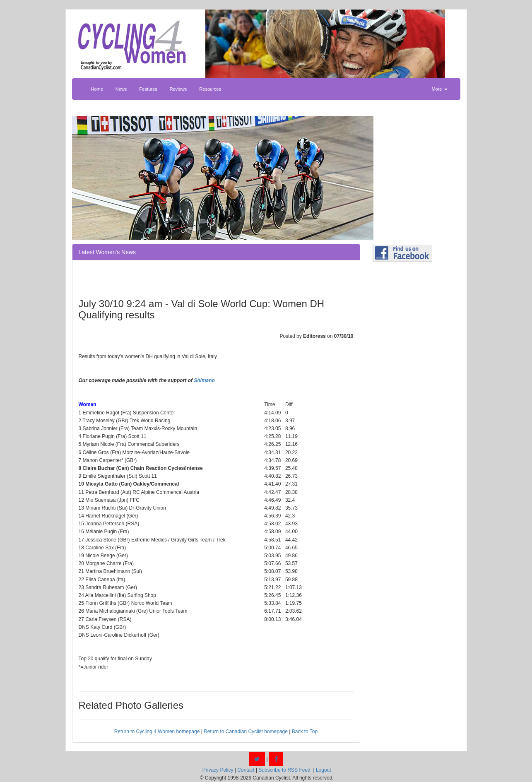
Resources (210, 89)
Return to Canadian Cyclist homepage (246, 731)
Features (148, 89)
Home (97, 89)
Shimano (204, 380)
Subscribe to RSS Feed (284, 770)
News (121, 89)
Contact (246, 770)
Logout (324, 770)
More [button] (439, 89)
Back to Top (305, 731)
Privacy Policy (218, 770)
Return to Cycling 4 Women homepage (157, 731)
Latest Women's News (107, 252)
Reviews (178, 89)
